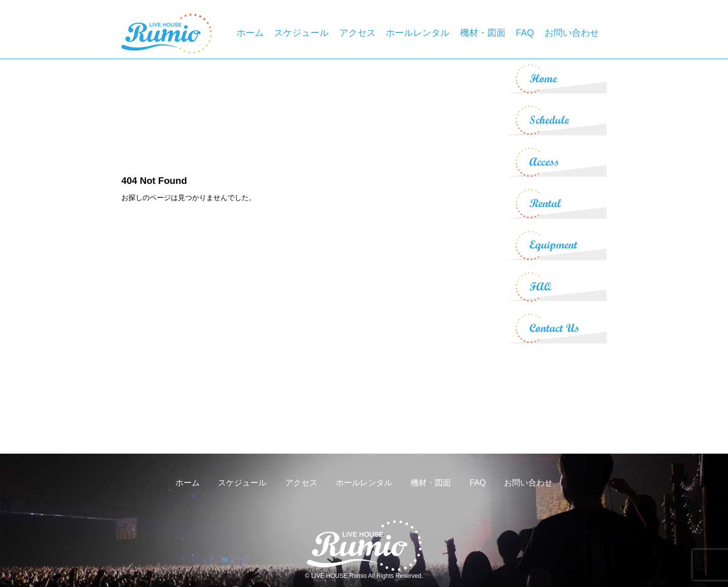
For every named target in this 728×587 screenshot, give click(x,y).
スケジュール (301, 33)
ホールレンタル (418, 33)
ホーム (250, 33)
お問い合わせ (572, 33)
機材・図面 (483, 33)
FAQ (525, 33)
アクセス (357, 33)
